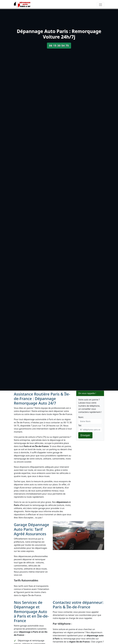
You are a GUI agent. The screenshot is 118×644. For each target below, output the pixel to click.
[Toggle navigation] (100, 5)
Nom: (81, 417)
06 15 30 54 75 (59, 46)
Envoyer (85, 435)
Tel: (80, 425)
